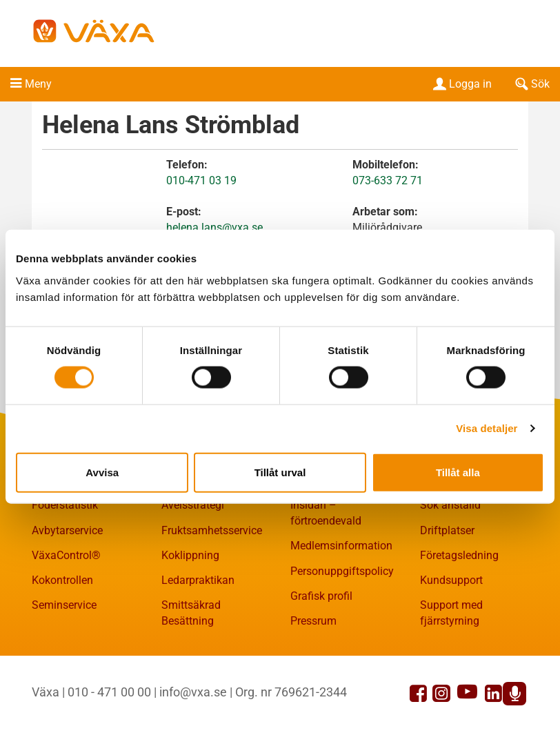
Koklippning (190, 555)
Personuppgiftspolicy (342, 571)
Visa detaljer (487, 428)
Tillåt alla (458, 472)
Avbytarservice (67, 530)
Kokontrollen (62, 580)
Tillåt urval (280, 472)
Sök (531, 84)
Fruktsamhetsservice (212, 530)
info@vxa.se (193, 692)
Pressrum (313, 621)
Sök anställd (450, 505)
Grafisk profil (321, 596)
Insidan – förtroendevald (326, 513)
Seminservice (64, 605)
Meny (38, 84)
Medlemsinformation (341, 546)
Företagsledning (459, 555)
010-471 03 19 (201, 180)
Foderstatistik (65, 505)
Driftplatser (447, 530)
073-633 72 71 (388, 180)
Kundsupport (451, 580)
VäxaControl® (66, 555)
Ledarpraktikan (198, 580)
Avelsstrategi (193, 505)
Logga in (461, 84)
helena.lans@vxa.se (214, 227)
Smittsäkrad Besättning (191, 613)
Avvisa (102, 472)
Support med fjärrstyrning (451, 613)
